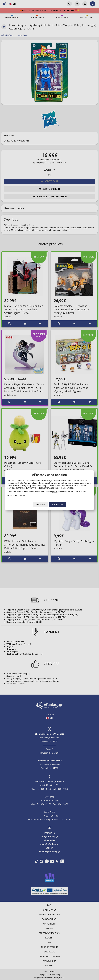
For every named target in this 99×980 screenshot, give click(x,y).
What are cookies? (18, 495)
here (55, 492)
